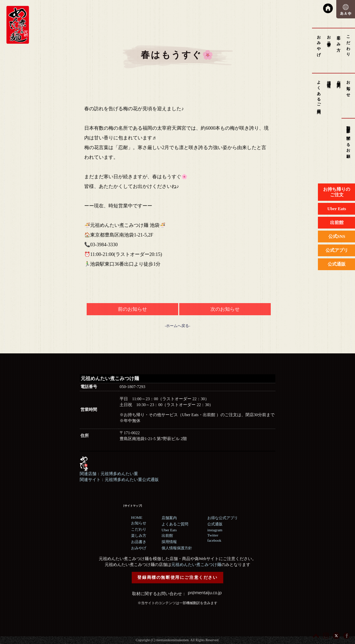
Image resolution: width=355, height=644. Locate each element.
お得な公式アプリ (223, 518)
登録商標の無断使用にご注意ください (177, 577)
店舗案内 (339, 80)
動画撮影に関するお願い (348, 140)
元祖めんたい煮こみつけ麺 (196, 565)
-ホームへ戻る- (177, 326)
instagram (215, 530)
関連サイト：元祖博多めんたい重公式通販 (119, 480)
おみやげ (319, 44)
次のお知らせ (225, 309)
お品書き (329, 39)
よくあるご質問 (319, 93)
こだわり (348, 44)
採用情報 (329, 80)
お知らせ (348, 87)
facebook (214, 540)
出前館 (167, 535)
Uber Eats (169, 530)
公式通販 (215, 524)
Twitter (213, 535)
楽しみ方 (339, 39)
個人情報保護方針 (177, 548)
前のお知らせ (132, 309)
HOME (137, 517)
